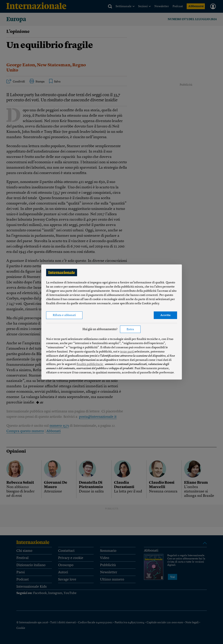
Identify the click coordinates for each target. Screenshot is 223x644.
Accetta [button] (165, 315)
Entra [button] (130, 329)
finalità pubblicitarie (90, 364)
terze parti (127, 352)
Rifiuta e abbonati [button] (64, 315)
